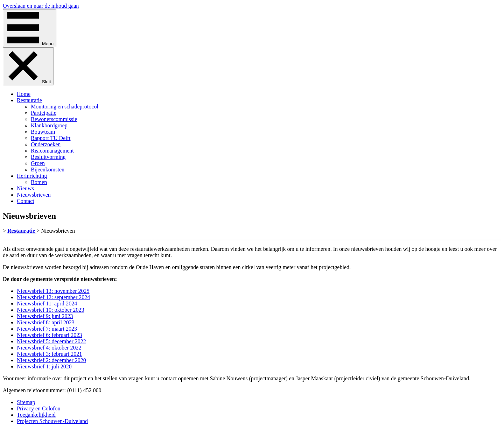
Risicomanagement (52, 151)
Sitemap (26, 402)
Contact (26, 201)
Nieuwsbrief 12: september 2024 (53, 297)
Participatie (44, 113)
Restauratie (29, 100)
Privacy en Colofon (38, 408)
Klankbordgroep (49, 125)
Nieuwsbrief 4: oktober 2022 (49, 348)
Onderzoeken (46, 144)
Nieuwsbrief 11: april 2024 (47, 304)
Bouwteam (43, 132)
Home (24, 94)
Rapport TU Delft (51, 138)
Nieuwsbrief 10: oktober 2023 (50, 310)
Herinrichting (32, 176)
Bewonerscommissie (54, 119)
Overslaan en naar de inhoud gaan (41, 6)
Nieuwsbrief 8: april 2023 (46, 322)
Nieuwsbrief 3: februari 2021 (49, 354)
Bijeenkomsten (48, 170)
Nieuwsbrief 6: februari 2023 (49, 335)
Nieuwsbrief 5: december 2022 (51, 341)
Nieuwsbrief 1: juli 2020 (44, 366)
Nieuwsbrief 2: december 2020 (51, 360)
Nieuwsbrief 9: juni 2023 (45, 316)
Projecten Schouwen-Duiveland (52, 421)
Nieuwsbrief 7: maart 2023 (47, 329)
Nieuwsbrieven (34, 195)
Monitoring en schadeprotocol (65, 107)
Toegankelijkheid (36, 415)
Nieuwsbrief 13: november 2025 (53, 291)
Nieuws (25, 188)
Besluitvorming (48, 157)
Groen (38, 163)
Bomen (39, 182)
